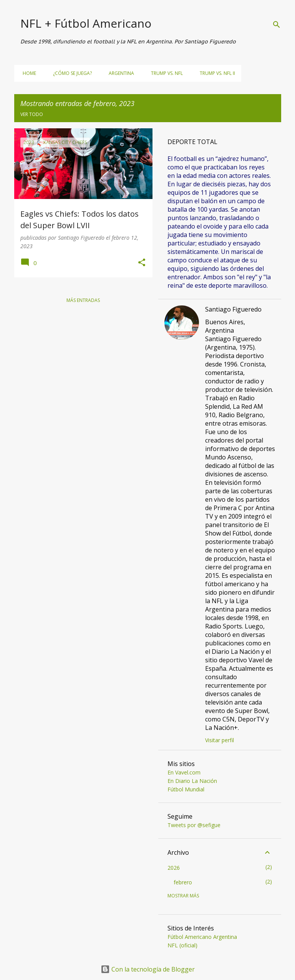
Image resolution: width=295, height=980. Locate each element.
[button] (142, 263)
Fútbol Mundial (186, 789)
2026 (174, 868)
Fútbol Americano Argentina (202, 937)
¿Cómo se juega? (70, 73)
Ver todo (32, 114)
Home (27, 73)
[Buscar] (277, 25)
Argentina (119, 73)
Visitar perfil (220, 740)
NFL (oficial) (182, 945)
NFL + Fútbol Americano (86, 23)
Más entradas (83, 300)
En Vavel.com (184, 772)
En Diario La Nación (192, 781)
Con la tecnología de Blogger (148, 969)
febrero (183, 882)
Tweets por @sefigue (194, 825)
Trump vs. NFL (165, 73)
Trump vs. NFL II (215, 73)
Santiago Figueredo (233, 309)
